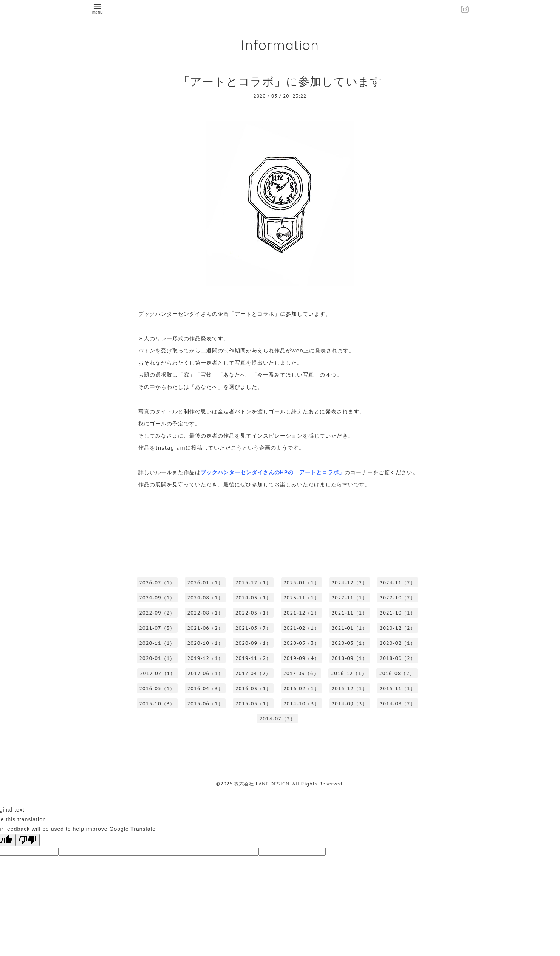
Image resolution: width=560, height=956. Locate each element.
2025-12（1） (253, 583)
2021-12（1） (301, 613)
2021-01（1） (349, 628)
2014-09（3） (349, 704)
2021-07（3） (157, 628)
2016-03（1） (253, 688)
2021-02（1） (301, 628)
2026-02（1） (157, 583)
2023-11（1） (301, 598)
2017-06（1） (205, 673)
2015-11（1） (398, 688)
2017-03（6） (301, 673)
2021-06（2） (205, 628)
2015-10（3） (157, 704)
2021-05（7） (253, 628)
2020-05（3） (301, 643)
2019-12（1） (205, 658)
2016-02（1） (301, 688)
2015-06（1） (205, 704)
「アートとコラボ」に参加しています (280, 81)
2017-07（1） (158, 673)
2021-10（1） (398, 613)
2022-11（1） (349, 598)
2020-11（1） (157, 643)
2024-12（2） (349, 583)
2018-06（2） (398, 658)
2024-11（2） (398, 583)
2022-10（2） (398, 598)
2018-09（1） (349, 658)
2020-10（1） (205, 643)
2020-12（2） (398, 628)
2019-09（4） (301, 658)
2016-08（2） (397, 673)
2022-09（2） (157, 613)
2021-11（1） (349, 613)
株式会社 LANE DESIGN (262, 784)
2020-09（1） (253, 643)
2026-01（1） (205, 583)
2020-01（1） (157, 658)
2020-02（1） (398, 643)
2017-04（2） (253, 673)
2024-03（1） (253, 598)
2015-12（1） (349, 688)
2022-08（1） (205, 613)
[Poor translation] (28, 840)
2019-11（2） (253, 658)
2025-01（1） (301, 583)
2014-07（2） (277, 719)
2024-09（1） (157, 598)
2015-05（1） (253, 704)
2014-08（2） (398, 704)
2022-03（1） (253, 613)
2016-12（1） (349, 673)
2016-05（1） (157, 688)
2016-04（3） (205, 688)
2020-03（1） (349, 643)
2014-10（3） (301, 704)
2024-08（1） (205, 598)
